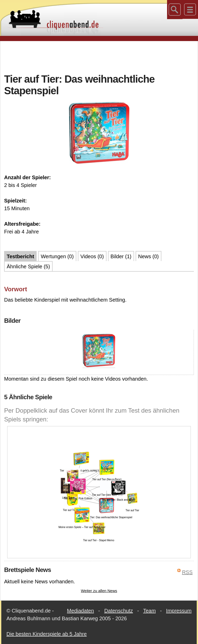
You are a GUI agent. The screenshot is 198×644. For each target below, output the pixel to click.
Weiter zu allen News (99, 591)
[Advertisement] (99, 57)
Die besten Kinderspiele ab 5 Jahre (47, 634)
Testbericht (20, 256)
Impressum (179, 611)
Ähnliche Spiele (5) (28, 266)
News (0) (148, 256)
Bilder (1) (121, 256)
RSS (187, 572)
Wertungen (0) (57, 256)
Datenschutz (118, 611)
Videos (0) (92, 256)
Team (149, 611)
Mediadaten (81, 611)
